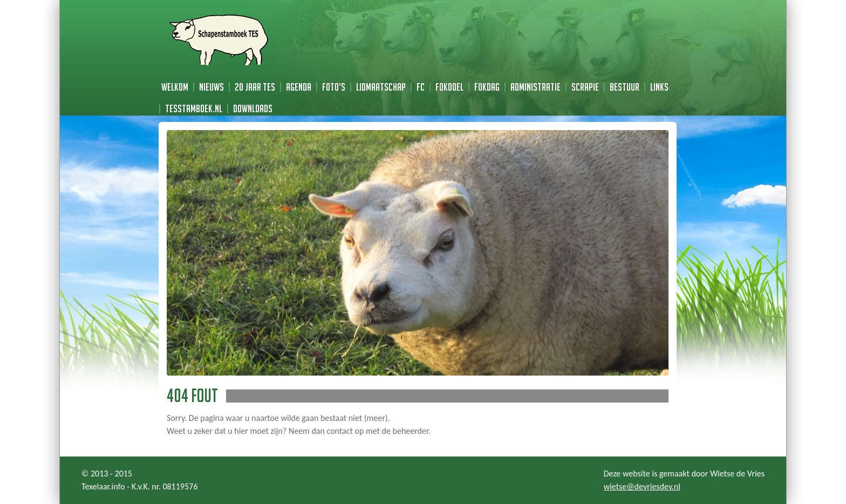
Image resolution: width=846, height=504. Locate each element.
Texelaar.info (103, 486)
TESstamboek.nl (194, 108)
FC (421, 87)
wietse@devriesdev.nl (642, 486)
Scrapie (585, 87)
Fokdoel (449, 87)
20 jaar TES (255, 87)
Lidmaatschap (381, 87)
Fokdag (487, 87)
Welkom (175, 87)
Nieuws (211, 87)
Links (659, 87)
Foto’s (334, 87)
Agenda (299, 87)
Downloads (253, 108)
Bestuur (625, 87)
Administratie (535, 87)
